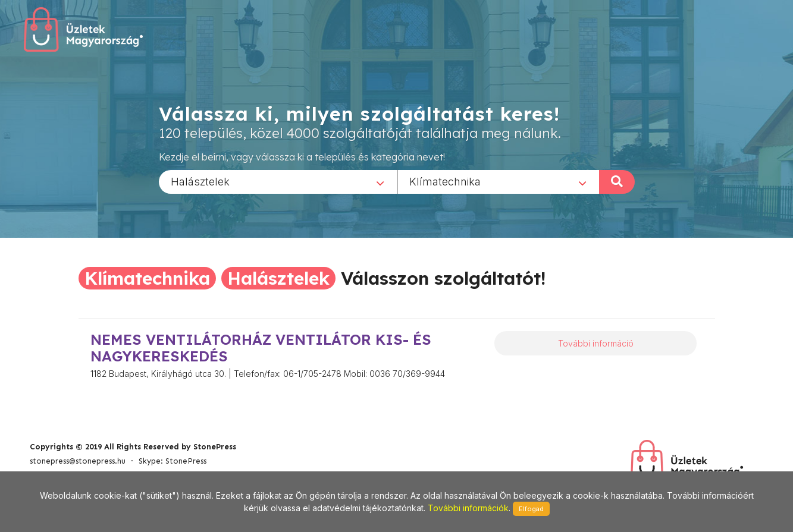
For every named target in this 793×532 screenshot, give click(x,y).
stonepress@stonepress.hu (78, 461)
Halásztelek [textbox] (200, 181)
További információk (468, 508)
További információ (596, 343)
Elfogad (531, 509)
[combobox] (278, 181)
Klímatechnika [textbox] (445, 181)
